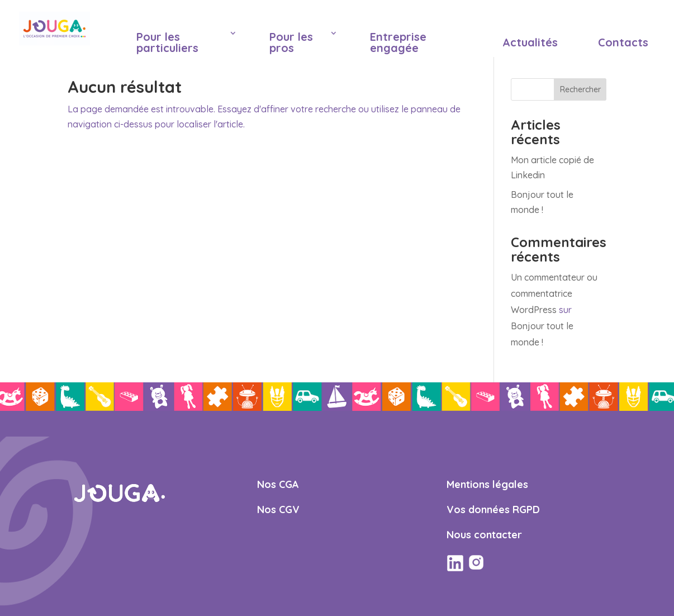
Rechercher (580, 89)
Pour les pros (291, 42)
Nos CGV (278, 510)
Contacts (623, 42)
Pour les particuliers (167, 42)
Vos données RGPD (493, 510)
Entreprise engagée (398, 42)
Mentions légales (487, 484)
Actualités (530, 42)
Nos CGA (278, 484)
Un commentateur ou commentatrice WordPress (554, 293)
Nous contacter (484, 535)
